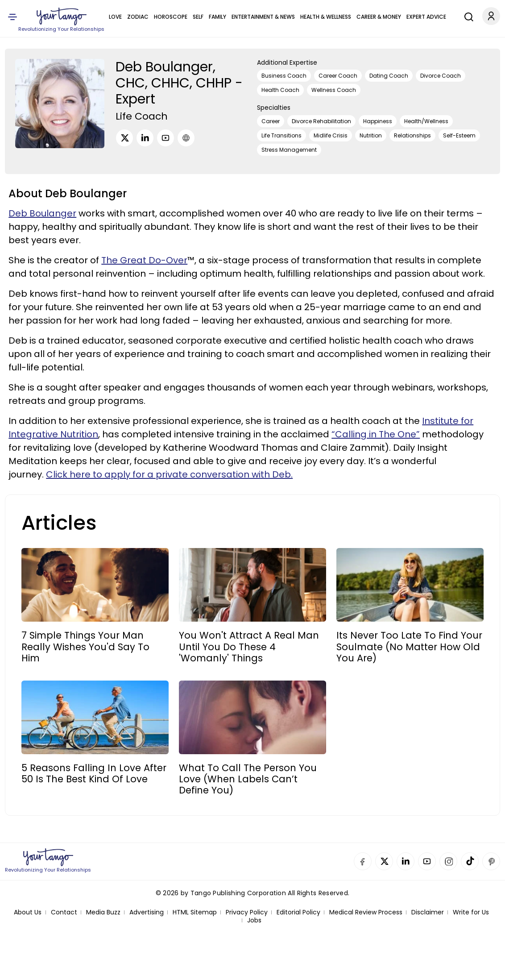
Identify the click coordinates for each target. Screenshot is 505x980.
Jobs (254, 920)
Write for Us (471, 912)
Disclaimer (428, 912)
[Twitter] (124, 138)
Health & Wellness (326, 17)
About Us (28, 912)
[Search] (467, 16)
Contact (64, 912)
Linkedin (406, 861)
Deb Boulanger (42, 213)
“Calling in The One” (376, 434)
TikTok (470, 861)
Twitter (384, 861)
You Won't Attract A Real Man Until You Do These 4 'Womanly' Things (249, 647)
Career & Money (379, 17)
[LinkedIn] (145, 138)
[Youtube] (166, 138)
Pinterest (491, 861)
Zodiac (138, 17)
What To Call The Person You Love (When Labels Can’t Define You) (248, 779)
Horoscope (171, 17)
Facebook (363, 861)
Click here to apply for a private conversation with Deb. (169, 474)
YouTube (427, 861)
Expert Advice (426, 17)
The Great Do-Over (144, 260)
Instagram (448, 861)
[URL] (186, 138)
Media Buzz (103, 912)
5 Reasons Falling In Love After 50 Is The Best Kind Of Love (94, 773)
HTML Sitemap (195, 912)
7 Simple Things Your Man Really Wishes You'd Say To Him (85, 647)
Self (198, 17)
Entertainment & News (263, 17)
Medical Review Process (366, 912)
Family (217, 17)
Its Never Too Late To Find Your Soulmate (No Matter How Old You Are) (409, 647)
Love (115, 17)
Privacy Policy (247, 912)
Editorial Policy (298, 912)
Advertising (147, 912)
